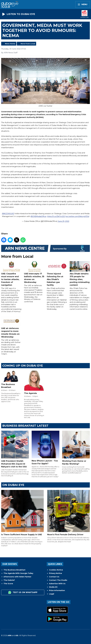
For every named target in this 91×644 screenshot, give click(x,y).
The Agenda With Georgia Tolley (18, 573)
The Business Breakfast (14, 570)
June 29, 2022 (64, 221)
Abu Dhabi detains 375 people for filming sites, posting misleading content (80, 274)
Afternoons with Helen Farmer (17, 577)
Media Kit (53, 587)
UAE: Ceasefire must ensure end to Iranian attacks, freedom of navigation (11, 274)
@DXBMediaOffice (38, 216)
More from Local (28, 44)
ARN (9, 635)
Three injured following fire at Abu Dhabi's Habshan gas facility (57, 274)
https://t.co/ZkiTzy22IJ (56, 216)
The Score (8, 584)
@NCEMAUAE (8, 214)
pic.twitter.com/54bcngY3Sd (77, 216)
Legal (52, 594)
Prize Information (57, 590)
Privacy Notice (56, 573)
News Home (10, 44)
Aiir (17, 635)
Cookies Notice (56, 570)
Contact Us (54, 577)
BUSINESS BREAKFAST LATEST (25, 426)
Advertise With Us (57, 584)
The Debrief (9, 580)
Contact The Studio (58, 580)
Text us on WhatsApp (23, 592)
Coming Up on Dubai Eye (23, 366)
